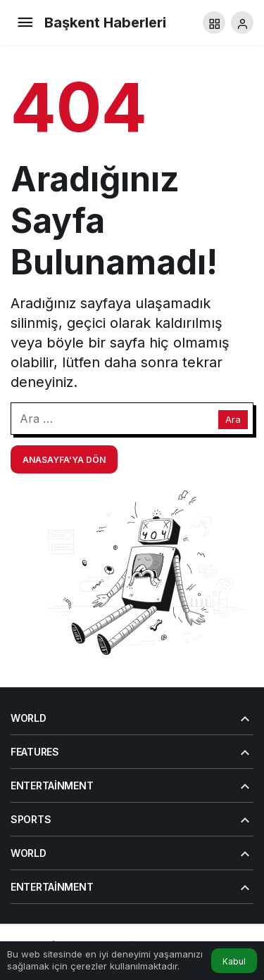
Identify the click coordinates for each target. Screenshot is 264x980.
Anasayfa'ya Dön (64, 460)
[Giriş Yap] (242, 23)
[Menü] (25, 23)
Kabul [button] (234, 961)
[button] (214, 23)
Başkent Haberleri (105, 23)
